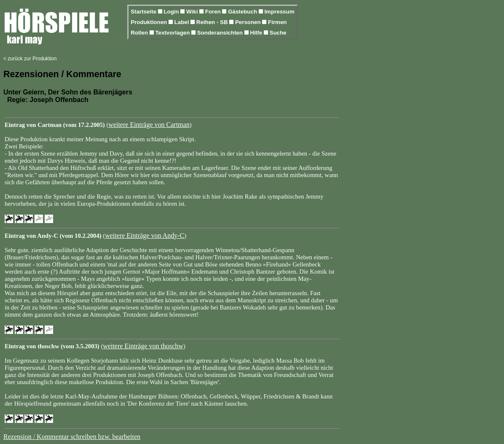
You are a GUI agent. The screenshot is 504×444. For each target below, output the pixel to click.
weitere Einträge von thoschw (143, 346)
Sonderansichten (221, 33)
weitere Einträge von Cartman (149, 125)
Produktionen (150, 22)
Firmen (277, 22)
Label (183, 22)
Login (172, 12)
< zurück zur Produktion (30, 59)
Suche (278, 33)
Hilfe (257, 33)
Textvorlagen (173, 33)
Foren (214, 12)
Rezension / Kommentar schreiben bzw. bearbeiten (72, 437)
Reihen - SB (213, 22)
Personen (249, 22)
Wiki (193, 12)
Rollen (140, 33)
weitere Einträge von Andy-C (145, 235)
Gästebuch (243, 12)
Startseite (144, 12)
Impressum (279, 12)
